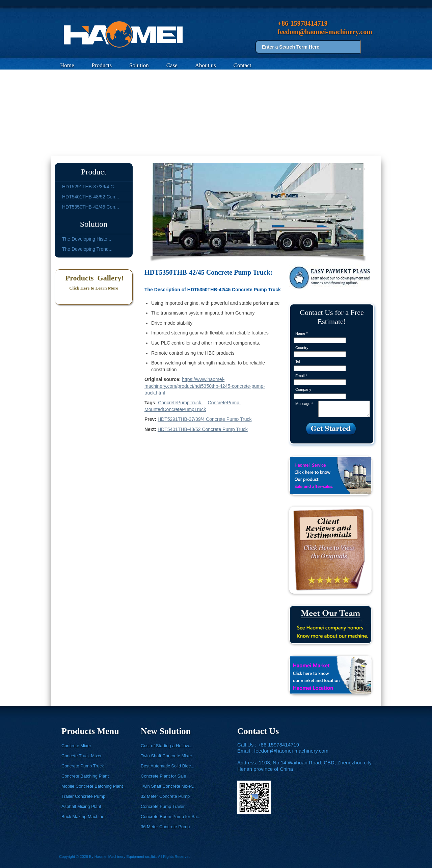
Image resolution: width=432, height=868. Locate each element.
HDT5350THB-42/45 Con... (91, 207)
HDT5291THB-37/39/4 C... (90, 187)
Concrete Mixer (76, 746)
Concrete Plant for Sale (163, 776)
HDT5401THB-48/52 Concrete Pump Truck (203, 429)
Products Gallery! (94, 278)
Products (102, 65)
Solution (139, 65)
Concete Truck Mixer (82, 756)
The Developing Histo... (87, 239)
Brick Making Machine (83, 817)
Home (67, 65)
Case (172, 65)
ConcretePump (224, 403)
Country (302, 348)
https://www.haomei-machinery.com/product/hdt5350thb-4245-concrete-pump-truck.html (205, 386)
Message (304, 404)
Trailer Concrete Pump (83, 796)
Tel (298, 361)
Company (303, 389)
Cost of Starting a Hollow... (167, 746)
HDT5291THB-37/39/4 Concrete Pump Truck (205, 419)
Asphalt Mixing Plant (81, 806)
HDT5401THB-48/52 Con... (91, 197)
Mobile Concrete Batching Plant (92, 786)
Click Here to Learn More (94, 288)
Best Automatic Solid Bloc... (168, 766)
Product (94, 172)
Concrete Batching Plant (85, 776)
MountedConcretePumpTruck (175, 409)
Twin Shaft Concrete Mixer (166, 756)
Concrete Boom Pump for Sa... (171, 817)
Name (302, 333)
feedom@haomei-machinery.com (291, 751)
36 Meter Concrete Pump (165, 827)
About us (206, 65)
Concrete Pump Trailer (163, 806)
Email (301, 376)
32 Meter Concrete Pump (165, 796)
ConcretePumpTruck (180, 403)
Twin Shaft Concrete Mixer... (168, 786)
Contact (242, 65)
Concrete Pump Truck (119, 148)
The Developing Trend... (87, 249)
